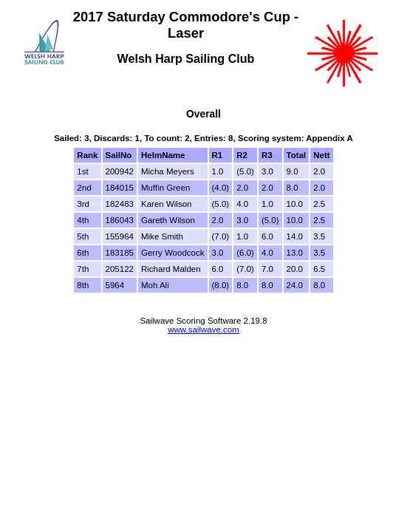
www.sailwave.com (203, 330)
